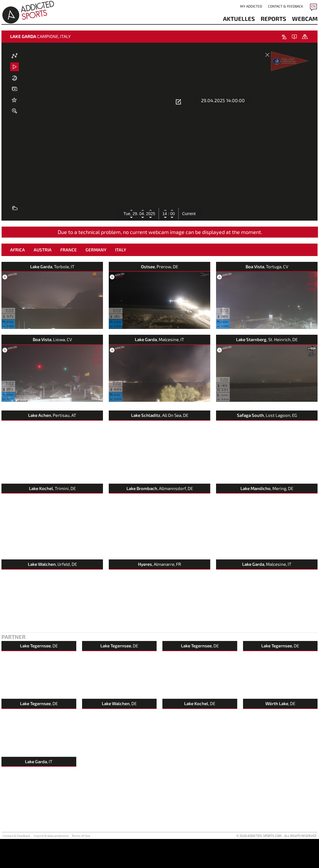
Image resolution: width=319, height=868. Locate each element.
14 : (166, 214)
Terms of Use (81, 865)
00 (172, 214)
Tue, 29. (132, 214)
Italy (121, 279)
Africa (18, 279)
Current (189, 214)
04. (143, 214)
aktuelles (239, 19)
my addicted (251, 6)
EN (313, 6)
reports (273, 19)
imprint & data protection (51, 865)
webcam (305, 19)
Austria (43, 279)
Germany (96, 279)
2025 (151, 214)
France (69, 279)
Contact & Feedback (286, 6)
